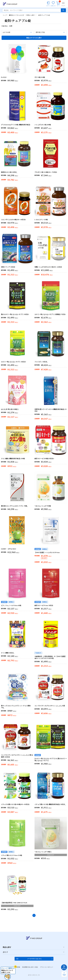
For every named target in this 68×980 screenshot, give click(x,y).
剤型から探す (31, 15)
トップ (5, 15)
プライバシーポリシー (47, 967)
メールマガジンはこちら (34, 959)
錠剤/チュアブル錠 (43, 15)
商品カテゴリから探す (34, 38)
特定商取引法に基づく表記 (30, 967)
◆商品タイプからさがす (17, 15)
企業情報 (18, 967)
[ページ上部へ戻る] (64, 974)
